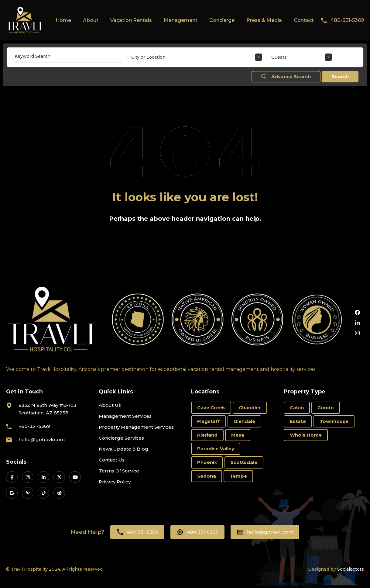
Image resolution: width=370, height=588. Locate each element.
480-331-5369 (347, 20)
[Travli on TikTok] (43, 493)
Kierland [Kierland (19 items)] (207, 435)
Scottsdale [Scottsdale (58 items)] (244, 462)
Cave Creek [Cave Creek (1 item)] (211, 408)
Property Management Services (136, 427)
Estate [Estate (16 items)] (298, 421)
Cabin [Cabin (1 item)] (297, 408)
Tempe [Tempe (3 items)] (238, 476)
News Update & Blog (123, 449)
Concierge (222, 20)
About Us (110, 405)
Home (63, 20)
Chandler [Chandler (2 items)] (250, 408)
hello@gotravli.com (42, 439)
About (91, 20)
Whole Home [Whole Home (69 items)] (306, 435)
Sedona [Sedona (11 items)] (207, 476)
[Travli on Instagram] (28, 477)
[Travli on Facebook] (12, 477)
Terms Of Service (119, 471)
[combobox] (197, 57)
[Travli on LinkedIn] (43, 477)
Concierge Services (121, 438)
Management (181, 20)
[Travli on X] (59, 477)
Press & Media (264, 20)
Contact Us (112, 460)
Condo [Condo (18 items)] (326, 408)
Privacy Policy (115, 482)
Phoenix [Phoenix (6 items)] (207, 462)
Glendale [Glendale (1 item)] (244, 421)
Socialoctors (351, 569)
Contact (304, 20)
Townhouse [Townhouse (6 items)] (334, 421)
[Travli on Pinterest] (28, 493)
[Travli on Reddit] (59, 493)
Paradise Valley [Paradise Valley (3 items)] (216, 449)
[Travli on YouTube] (75, 477)
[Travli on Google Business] (12, 493)
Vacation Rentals (131, 20)
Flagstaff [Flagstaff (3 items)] (209, 421)
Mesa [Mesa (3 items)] (238, 435)
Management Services (125, 416)
